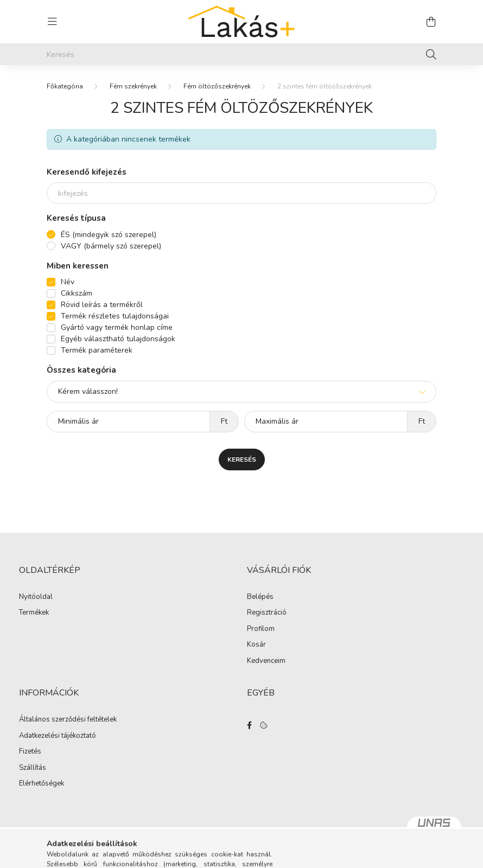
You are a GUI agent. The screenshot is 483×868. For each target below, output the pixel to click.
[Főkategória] (65, 86)
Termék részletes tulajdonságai (115, 316)
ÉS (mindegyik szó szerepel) (109, 235)
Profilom (261, 629)
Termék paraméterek (97, 350)
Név (68, 282)
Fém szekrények (133, 86)
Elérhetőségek (42, 784)
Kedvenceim (266, 661)
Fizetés (30, 752)
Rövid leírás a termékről (102, 305)
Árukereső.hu (241, 854)
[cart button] (431, 22)
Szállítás (33, 768)
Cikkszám (77, 293)
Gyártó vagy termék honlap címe (117, 327)
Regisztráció (267, 613)
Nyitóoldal (36, 597)
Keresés (242, 459)
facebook (249, 725)
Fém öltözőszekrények (217, 86)
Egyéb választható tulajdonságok (118, 339)
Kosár (256, 645)
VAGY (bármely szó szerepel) (111, 246)
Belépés (260, 597)
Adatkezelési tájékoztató (58, 736)
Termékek (34, 613)
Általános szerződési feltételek (68, 720)
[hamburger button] (52, 22)
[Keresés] (241, 54)
